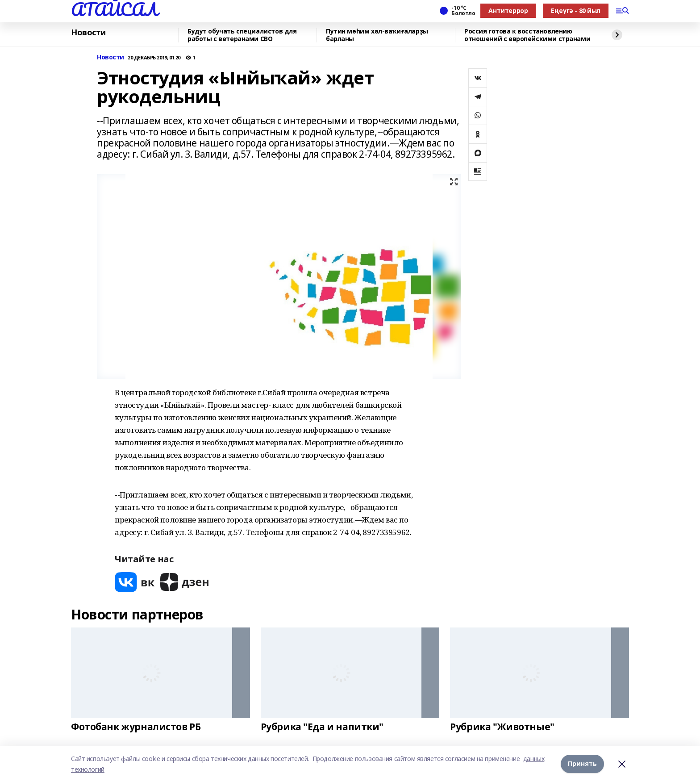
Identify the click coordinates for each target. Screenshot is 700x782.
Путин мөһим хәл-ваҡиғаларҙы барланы (377, 35)
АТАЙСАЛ (114, 9)
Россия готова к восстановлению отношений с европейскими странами (527, 35)
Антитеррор (508, 10)
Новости (88, 33)
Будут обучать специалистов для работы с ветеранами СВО (242, 35)
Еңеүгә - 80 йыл (576, 10)
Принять (582, 764)
